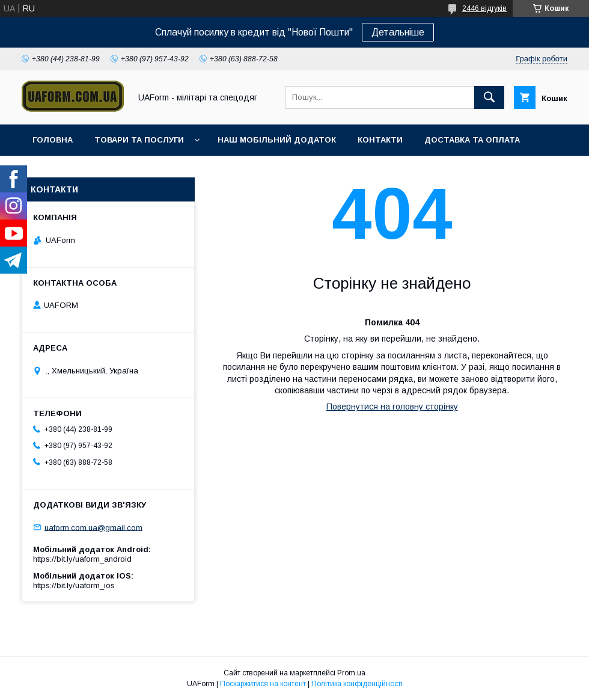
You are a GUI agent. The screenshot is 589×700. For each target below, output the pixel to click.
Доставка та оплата (472, 140)
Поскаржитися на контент (263, 684)
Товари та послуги (139, 140)
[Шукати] (489, 97)
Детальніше (398, 32)
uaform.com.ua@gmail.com (93, 527)
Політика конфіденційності (357, 684)
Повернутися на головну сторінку (392, 407)
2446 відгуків (484, 8)
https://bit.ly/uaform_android (82, 559)
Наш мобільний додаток (277, 140)
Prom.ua (351, 673)
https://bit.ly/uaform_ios (74, 585)
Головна (53, 140)
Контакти (380, 140)
